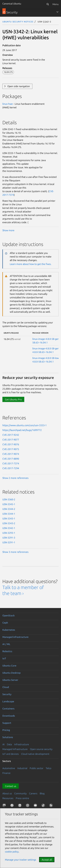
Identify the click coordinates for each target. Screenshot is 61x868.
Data (9, 744)
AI (3, 744)
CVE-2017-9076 (11, 444)
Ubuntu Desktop (11, 673)
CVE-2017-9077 (11, 440)
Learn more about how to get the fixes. (31, 264)
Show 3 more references (15, 552)
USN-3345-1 (9, 504)
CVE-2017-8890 (11, 459)
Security (7, 694)
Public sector (36, 768)
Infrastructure (22, 744)
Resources (8, 798)
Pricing (6, 730)
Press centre (22, 798)
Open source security (41, 749)
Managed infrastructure (15, 637)
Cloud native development (35, 754)
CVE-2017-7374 (11, 463)
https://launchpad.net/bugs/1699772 (22, 430)
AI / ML (6, 644)
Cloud (6, 687)
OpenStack (9, 615)
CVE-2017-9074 (11, 454)
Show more (8, 230)
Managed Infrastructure (15, 749)
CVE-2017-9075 (11, 449)
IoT (4, 658)
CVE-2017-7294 (11, 468)
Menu (56, 4)
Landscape (8, 701)
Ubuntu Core (9, 666)
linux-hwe (8, 104)
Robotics (7, 651)
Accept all (47, 860)
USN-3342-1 (9, 528)
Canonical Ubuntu (12, 4)
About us (7, 793)
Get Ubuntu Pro (13, 399)
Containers (8, 709)
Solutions (8, 737)
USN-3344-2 (9, 509)
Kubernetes (9, 630)
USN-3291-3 (9, 538)
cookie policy (12, 852)
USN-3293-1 (9, 533)
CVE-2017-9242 (11, 435)
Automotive (9, 768)
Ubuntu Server (10, 680)
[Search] (48, 4)
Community (20, 793)
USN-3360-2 (9, 499)
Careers (33, 793)
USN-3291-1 (9, 542)
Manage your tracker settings (21, 860)
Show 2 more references (15, 478)
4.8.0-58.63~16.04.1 (43, 352)
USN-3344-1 (9, 514)
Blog (42, 793)
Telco (48, 768)
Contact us (11, 786)
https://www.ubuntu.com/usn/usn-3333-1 (25, 425)
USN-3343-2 (9, 523)
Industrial (22, 768)
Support (7, 723)
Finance (6, 773)
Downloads (9, 716)
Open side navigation (19, 86)
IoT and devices (11, 754)
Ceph (5, 623)
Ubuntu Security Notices (18, 21)
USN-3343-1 (9, 519)
